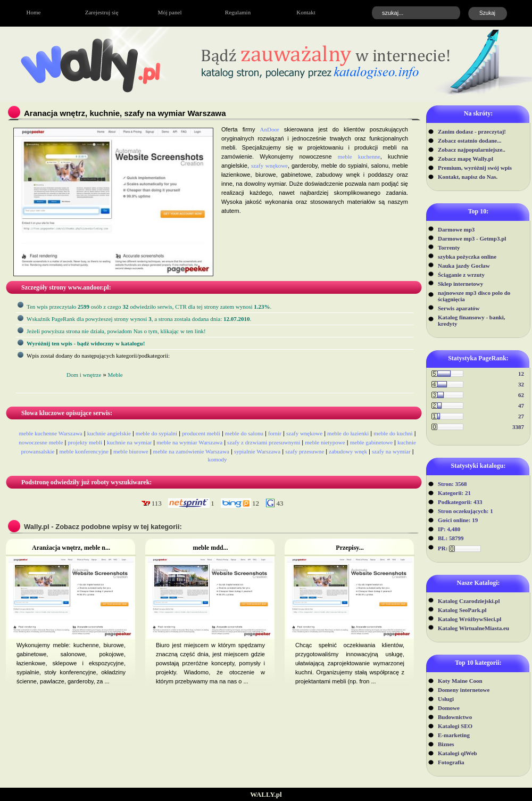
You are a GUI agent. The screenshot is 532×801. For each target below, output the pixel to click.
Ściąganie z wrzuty (461, 275)
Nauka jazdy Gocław (464, 266)
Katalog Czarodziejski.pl (469, 601)
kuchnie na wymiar (129, 442)
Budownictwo (455, 717)
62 (521, 395)
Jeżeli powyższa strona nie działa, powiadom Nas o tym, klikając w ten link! (116, 331)
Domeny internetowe (464, 690)
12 (521, 374)
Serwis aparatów (459, 308)
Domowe (449, 708)
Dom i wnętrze (84, 375)
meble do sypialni (156, 433)
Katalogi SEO (455, 726)
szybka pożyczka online (467, 257)
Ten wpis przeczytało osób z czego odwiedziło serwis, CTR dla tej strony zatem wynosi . (149, 307)
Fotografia (451, 762)
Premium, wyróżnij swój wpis (475, 168)
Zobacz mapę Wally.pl (465, 159)
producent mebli (201, 433)
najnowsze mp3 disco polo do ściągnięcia (474, 296)
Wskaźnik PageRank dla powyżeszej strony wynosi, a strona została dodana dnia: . (139, 319)
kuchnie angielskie (109, 433)
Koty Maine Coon (460, 681)
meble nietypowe (325, 442)
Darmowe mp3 (456, 229)
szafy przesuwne (305, 451)
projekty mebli (85, 442)
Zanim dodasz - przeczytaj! (472, 131)
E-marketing (454, 735)
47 (521, 406)
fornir (275, 433)
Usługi (446, 699)
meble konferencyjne (84, 451)
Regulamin (238, 12)
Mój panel (170, 12)
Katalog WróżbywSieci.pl (469, 619)
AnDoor (270, 129)
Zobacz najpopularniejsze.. (472, 150)
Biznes (446, 744)
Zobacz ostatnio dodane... (470, 141)
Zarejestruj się (102, 12)
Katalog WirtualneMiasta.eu (473, 628)
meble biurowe (131, 451)
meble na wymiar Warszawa (189, 442)
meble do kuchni (393, 433)
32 (521, 384)
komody (217, 459)
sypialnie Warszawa (257, 451)
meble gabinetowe (371, 442)
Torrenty (449, 247)
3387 (518, 427)
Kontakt (306, 12)
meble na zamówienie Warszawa (191, 451)
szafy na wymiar (391, 451)
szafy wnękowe (269, 166)
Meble (115, 375)
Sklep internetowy (460, 284)
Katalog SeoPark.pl (462, 610)
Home (34, 12)
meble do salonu (244, 433)
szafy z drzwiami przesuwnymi (264, 442)
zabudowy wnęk (348, 451)
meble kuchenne (359, 156)
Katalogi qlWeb (458, 753)
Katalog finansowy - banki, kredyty (472, 320)
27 (521, 416)
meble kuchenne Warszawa (50, 433)
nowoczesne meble (41, 442)
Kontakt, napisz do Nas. (468, 177)
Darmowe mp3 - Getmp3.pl (472, 238)
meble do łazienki (348, 433)
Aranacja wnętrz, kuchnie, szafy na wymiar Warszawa (125, 113)
